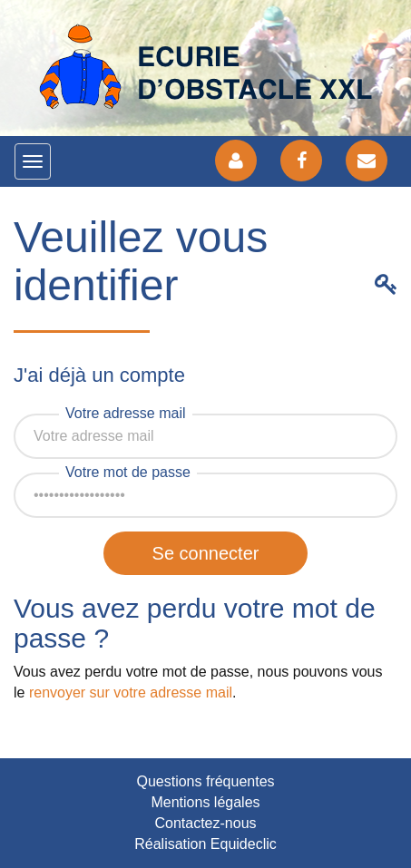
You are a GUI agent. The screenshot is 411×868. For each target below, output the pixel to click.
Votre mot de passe (128, 472)
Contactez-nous (205, 823)
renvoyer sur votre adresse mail (131, 692)
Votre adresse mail (126, 413)
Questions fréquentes (205, 781)
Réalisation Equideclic (205, 844)
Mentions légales (205, 802)
